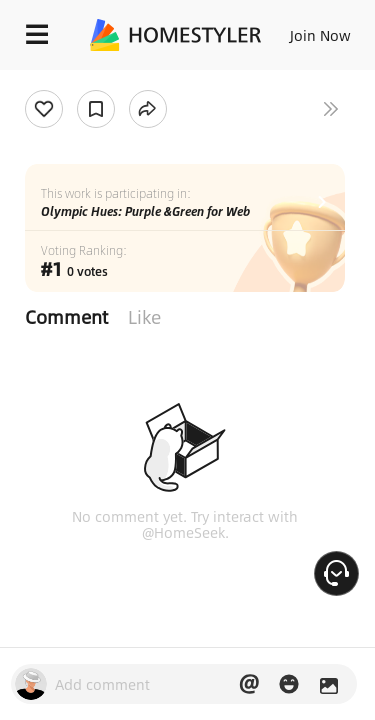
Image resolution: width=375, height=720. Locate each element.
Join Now (320, 35)
